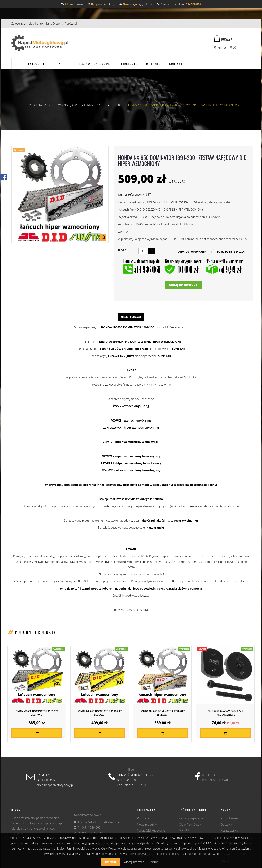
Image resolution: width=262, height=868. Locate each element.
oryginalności (136, 4)
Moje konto (36, 23)
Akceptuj (110, 862)
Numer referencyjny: (132, 195)
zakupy (101, 4)
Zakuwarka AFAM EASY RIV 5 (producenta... (225, 713)
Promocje (143, 818)
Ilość (122, 250)
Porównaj (71, 23)
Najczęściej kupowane (151, 831)
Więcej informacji (131, 317)
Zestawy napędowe (191, 818)
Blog (131, 769)
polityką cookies (169, 854)
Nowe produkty (147, 824)
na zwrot (72, 4)
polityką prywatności (141, 854)
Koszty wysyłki (230, 831)
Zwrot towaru (229, 818)
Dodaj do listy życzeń (231, 252)
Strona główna (34, 105)
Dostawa (226, 824)
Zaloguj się (18, 23)
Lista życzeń (54, 23)
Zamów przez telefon (179, 4)
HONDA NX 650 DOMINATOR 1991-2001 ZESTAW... (37, 713)
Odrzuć (154, 862)
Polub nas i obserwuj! (216, 780)
